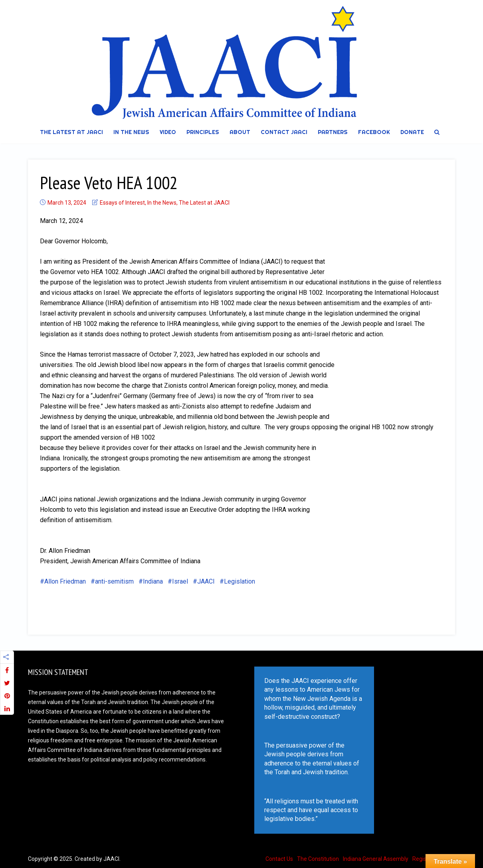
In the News (131, 132)
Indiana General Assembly (376, 859)
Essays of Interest (122, 203)
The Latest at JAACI (71, 132)
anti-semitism (114, 581)
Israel (180, 581)
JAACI (206, 581)
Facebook (374, 132)
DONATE (412, 132)
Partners (333, 132)
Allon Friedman (65, 581)
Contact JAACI (284, 132)
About (240, 132)
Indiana (153, 581)
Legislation (240, 581)
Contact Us (279, 859)
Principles (203, 132)
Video (168, 132)
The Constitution (318, 859)
